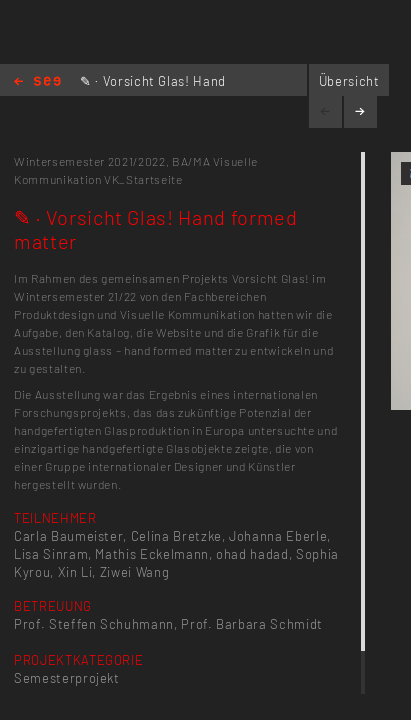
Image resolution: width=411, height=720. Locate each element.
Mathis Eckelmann (151, 554)
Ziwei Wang (135, 572)
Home (37, 82)
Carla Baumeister (68, 536)
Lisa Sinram (51, 554)
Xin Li (75, 572)
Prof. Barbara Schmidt (252, 624)
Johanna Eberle (278, 536)
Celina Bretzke (176, 536)
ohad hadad (252, 554)
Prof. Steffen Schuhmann (94, 624)
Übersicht (349, 81)
